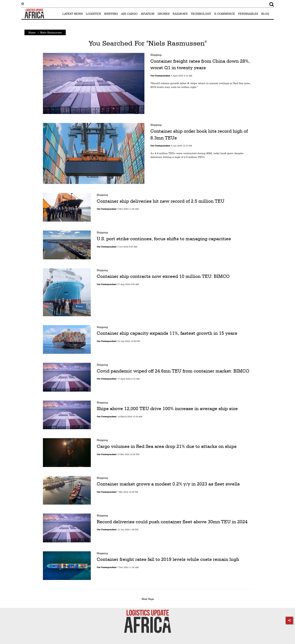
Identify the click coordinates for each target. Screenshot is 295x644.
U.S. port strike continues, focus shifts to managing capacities (164, 239)
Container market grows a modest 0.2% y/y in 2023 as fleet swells (168, 484)
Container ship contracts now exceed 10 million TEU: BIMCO (163, 276)
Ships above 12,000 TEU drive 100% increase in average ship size (167, 409)
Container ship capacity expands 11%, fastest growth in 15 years (167, 333)
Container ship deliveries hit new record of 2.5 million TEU (161, 201)
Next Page (148, 599)
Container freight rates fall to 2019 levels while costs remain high (168, 559)
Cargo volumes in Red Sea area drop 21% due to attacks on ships (167, 446)
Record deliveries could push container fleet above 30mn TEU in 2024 (172, 522)
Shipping (156, 55)
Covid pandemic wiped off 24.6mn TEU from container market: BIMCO (173, 371)
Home (32, 32)
